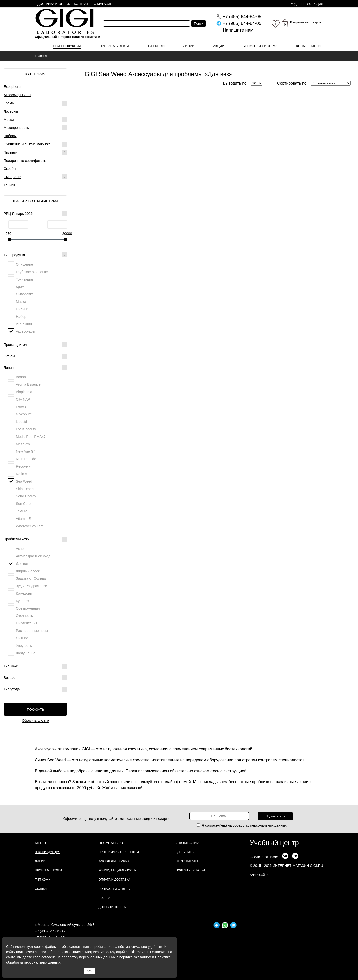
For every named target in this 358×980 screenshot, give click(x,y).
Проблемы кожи (114, 46)
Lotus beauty (26, 429)
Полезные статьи (190, 870)
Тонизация (24, 279)
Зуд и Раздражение (32, 586)
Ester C (22, 407)
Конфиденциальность (117, 870)
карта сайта (259, 875)
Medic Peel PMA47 (31, 437)
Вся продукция (67, 46)
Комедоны (24, 593)
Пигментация (27, 623)
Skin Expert (25, 489)
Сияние (22, 638)
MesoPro (23, 444)
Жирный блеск (28, 571)
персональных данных (268, 825)
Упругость (24, 646)
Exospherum (14, 87)
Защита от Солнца (31, 578)
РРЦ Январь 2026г (35, 214)
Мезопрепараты (17, 128)
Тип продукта (35, 255)
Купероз (22, 601)
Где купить (185, 852)
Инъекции (24, 324)
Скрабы (10, 169)
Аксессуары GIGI (17, 95)
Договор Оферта (112, 907)
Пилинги (11, 152)
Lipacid (21, 422)
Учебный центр (274, 843)
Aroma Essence (28, 384)
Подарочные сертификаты (25, 161)
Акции (219, 46)
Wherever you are (30, 526)
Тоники (9, 185)
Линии (189, 46)
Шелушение (26, 653)
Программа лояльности (119, 852)
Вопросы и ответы (115, 889)
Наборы (10, 136)
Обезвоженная (28, 608)
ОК (89, 971)
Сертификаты (187, 861)
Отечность (24, 616)
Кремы (9, 103)
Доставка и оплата (54, 4)
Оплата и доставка (114, 880)
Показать (35, 710)
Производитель (35, 345)
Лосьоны (11, 111)
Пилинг (22, 309)
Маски (9, 120)
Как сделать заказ (114, 861)
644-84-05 (242, 17)
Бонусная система (260, 46)
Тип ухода (35, 689)
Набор (21, 317)
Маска (21, 302)
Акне (20, 549)
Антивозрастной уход (33, 556)
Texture (22, 511)
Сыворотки (13, 177)
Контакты (83, 4)
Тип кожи (156, 46)
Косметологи (308, 46)
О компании (188, 843)
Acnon (21, 377)
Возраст (35, 678)
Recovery (23, 466)
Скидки (41, 889)
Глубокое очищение (32, 272)
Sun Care (23, 504)
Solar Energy (26, 496)
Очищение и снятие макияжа (27, 144)
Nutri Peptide (26, 459)
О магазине (104, 4)
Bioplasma (24, 392)
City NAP (23, 399)
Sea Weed (24, 481)
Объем (35, 356)
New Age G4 (26, 451)
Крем (20, 287)
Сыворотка (25, 294)
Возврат (105, 898)
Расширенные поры (32, 631)
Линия (35, 367)
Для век (22, 564)
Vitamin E (23, 519)
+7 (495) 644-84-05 (50, 931)
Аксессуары (25, 331)
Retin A (22, 474)
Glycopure (24, 414)
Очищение (24, 264)
